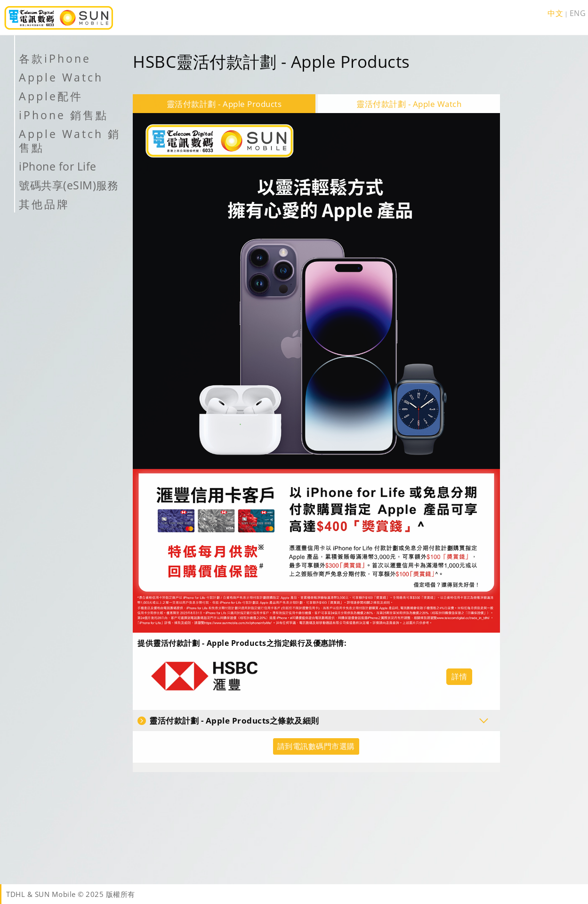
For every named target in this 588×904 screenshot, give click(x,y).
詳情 (459, 676)
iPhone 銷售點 (64, 115)
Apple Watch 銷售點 (70, 141)
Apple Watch (61, 77)
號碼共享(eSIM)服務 (68, 185)
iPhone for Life (58, 166)
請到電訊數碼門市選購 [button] (316, 746)
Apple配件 (51, 96)
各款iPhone (55, 58)
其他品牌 (44, 204)
